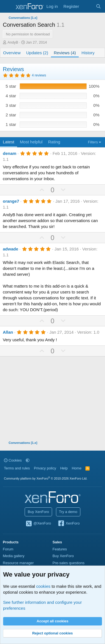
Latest (9, 142)
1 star (11, 124)
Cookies (13, 460)
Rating (54, 142)
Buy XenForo (38, 512)
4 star (11, 96)
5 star (11, 86)
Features (60, 549)
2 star (11, 115)
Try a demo (68, 512)
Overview (12, 53)
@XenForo (38, 524)
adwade (11, 249)
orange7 (11, 201)
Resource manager (18, 563)
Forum (8, 549)
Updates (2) (37, 53)
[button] (28, 460)
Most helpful (31, 142)
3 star (11, 105)
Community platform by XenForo (46, 478)
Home (77, 468)
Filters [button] (93, 142)
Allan (8, 332)
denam (10, 153)
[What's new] (87, 6)
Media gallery (14, 556)
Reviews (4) (65, 53)
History (88, 53)
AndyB (13, 42)
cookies (43, 586)
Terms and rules (17, 468)
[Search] (98, 6)
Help (64, 468)
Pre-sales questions (69, 563)
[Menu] (8, 6)
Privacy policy (45, 468)
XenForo (69, 524)
